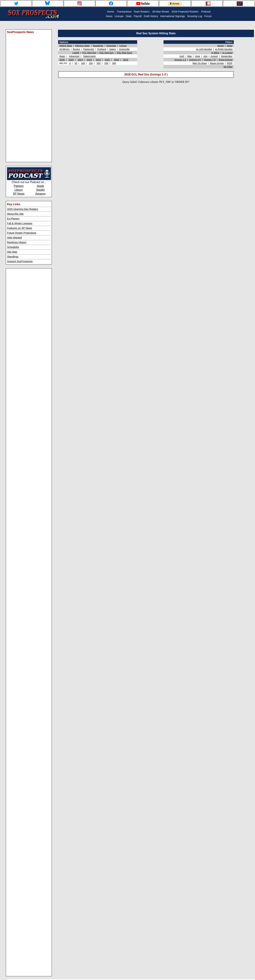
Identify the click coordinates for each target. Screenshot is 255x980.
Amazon (40, 194)
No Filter (228, 67)
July (205, 56)
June (197, 56)
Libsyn (19, 190)
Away (230, 46)
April (182, 56)
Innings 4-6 (195, 60)
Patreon (19, 186)
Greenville (124, 49)
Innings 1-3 (180, 60)
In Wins (215, 53)
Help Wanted (14, 238)
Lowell (76, 53)
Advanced (74, 56)
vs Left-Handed (204, 49)
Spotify (40, 190)
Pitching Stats (83, 46)
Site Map (12, 252)
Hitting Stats (66, 46)
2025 (71, 60)
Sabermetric (90, 56)
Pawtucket (89, 49)
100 (83, 63)
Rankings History (17, 242)
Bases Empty (217, 63)
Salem (113, 49)
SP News (19, 194)
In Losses (228, 53)
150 (91, 63)
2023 (89, 60)
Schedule (111, 46)
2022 (98, 60)
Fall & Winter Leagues (20, 223)
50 (76, 63)
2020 (116, 60)
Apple (40, 186)
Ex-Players (13, 219)
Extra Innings (226, 60)
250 (106, 63)
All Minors (65, 49)
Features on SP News (19, 228)
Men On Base (200, 63)
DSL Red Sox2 (125, 53)
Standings (13, 257)
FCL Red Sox (89, 53)
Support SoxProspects (20, 261)
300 (114, 63)
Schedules (13, 247)
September (227, 56)
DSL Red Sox (106, 53)
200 (99, 63)
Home (221, 46)
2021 (107, 60)
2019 (126, 60)
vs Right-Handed (224, 49)
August (214, 56)
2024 (80, 60)
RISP (230, 63)
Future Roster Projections (22, 233)
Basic (62, 56)
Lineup (123, 46)
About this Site (15, 214)
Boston (76, 49)
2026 (62, 60)
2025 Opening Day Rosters (23, 209)
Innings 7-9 (210, 60)
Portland (102, 49)
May (190, 56)
